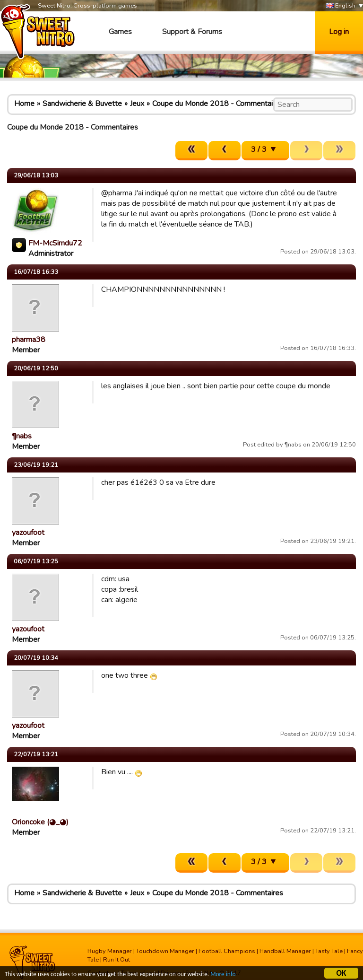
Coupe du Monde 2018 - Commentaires (218, 104)
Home (24, 104)
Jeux (137, 104)
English (341, 6)
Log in (339, 32)
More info (227, 976)
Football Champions (227, 951)
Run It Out (117, 960)
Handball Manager (285, 951)
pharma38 (29, 340)
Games (120, 32)
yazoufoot (28, 533)
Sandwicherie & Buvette (82, 104)
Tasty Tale (329, 951)
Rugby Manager (110, 951)
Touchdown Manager (165, 951)
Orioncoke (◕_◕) (40, 822)
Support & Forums (192, 32)
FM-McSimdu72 (55, 243)
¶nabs (22, 436)
